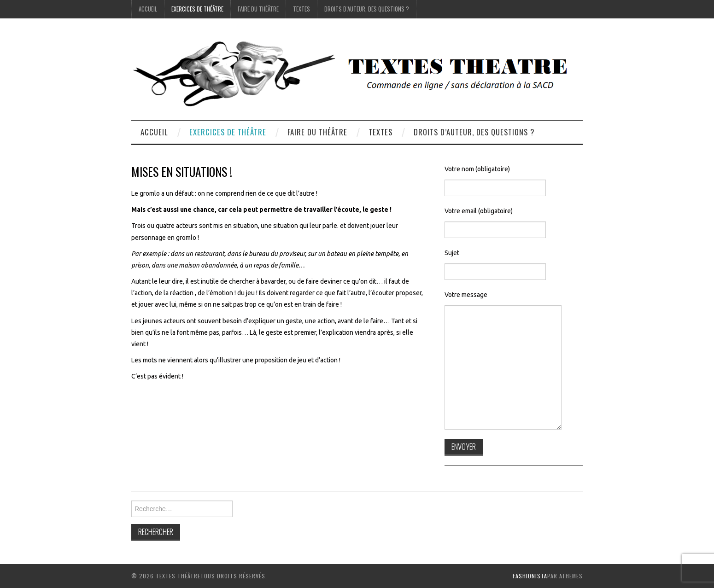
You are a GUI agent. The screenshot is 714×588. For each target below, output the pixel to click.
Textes (301, 9)
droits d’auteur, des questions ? (367, 9)
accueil (148, 9)
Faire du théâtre (258, 9)
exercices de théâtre (197, 9)
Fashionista (530, 576)
